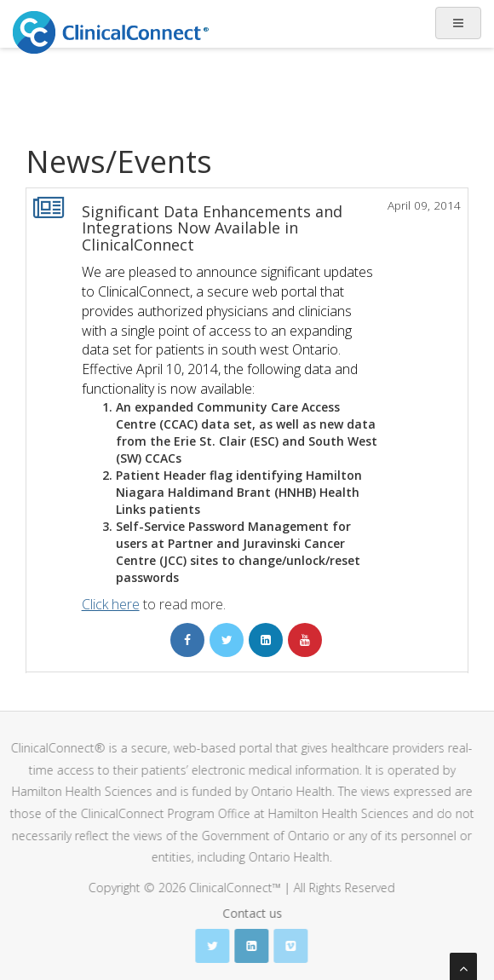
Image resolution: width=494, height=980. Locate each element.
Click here (111, 604)
